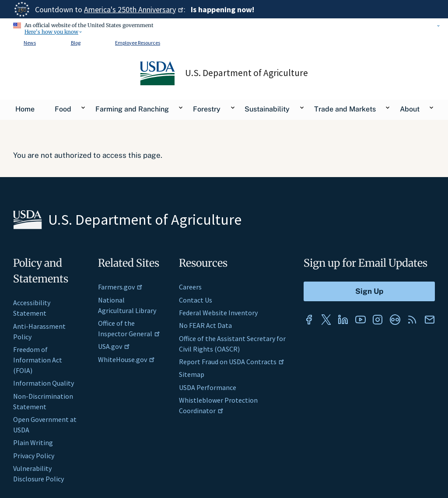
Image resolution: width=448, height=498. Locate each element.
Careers (190, 287)
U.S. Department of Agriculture (247, 73)
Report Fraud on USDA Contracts (232, 362)
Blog (76, 43)
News (30, 43)
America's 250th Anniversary (134, 9)
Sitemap (192, 374)
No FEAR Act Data (205, 325)
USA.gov (114, 346)
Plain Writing (33, 442)
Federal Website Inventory (218, 313)
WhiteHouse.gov (126, 359)
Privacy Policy (34, 456)
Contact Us (196, 300)
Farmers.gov (120, 287)
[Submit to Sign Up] (369, 291)
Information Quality (44, 383)
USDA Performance (208, 387)
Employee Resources (138, 43)
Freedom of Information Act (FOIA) (38, 360)
